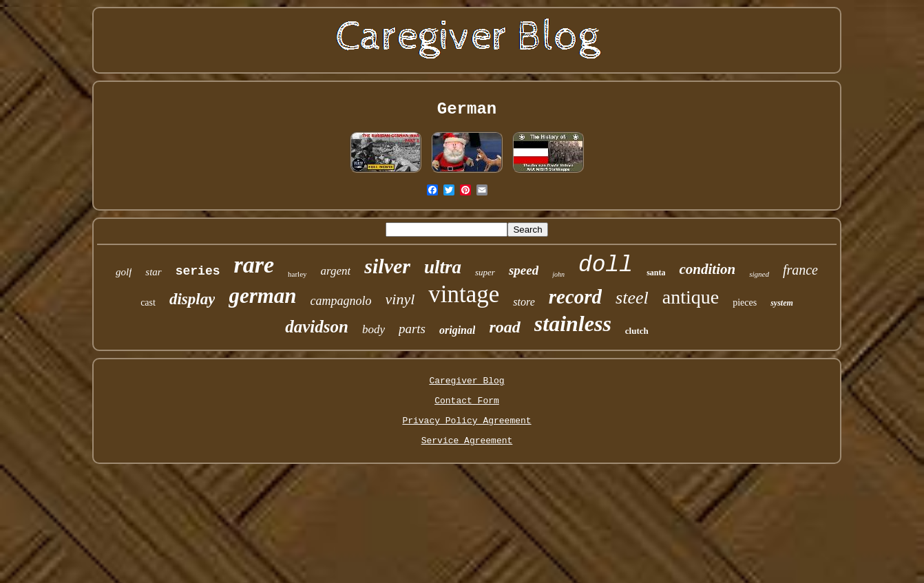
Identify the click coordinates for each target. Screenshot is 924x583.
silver (387, 266)
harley (297, 274)
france (800, 270)
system (782, 303)
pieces (745, 303)
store (524, 302)
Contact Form (467, 401)
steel (632, 298)
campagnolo (341, 301)
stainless (573, 324)
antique (691, 297)
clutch (637, 331)
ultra (443, 267)
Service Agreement (467, 441)
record (575, 297)
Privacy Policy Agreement (466, 421)
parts (412, 329)
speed (524, 270)
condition (707, 269)
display (192, 299)
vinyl (400, 299)
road (504, 327)
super (485, 272)
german (262, 296)
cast (148, 303)
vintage (464, 294)
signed (759, 274)
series (198, 271)
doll (606, 265)
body (374, 329)
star (153, 272)
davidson (317, 327)
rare (254, 265)
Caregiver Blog (466, 381)
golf (124, 272)
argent (336, 271)
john (558, 274)
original (457, 330)
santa (656, 273)
